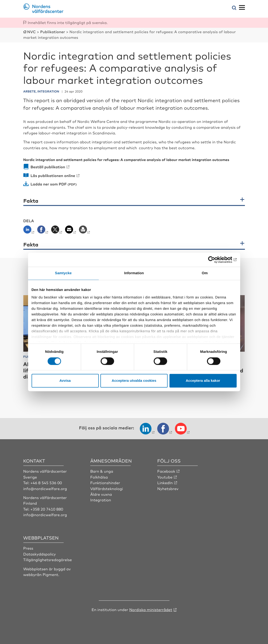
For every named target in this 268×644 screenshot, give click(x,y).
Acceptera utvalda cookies (134, 381)
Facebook (166, 471)
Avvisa (65, 381)
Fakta (31, 201)
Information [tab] (134, 273)
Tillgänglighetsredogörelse (48, 559)
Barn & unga (102, 471)
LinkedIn (165, 483)
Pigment (50, 574)
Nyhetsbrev (168, 488)
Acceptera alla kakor (203, 381)
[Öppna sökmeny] (234, 8)
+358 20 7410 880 (47, 509)
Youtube (165, 477)
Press (28, 548)
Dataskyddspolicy (40, 554)
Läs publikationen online (53, 175)
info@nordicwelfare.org (45, 488)
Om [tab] (205, 273)
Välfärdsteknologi (107, 488)
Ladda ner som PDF (49, 184)
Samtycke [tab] (63, 273)
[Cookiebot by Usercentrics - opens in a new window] (216, 260)
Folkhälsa (99, 477)
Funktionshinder (105, 483)
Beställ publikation (48, 167)
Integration (101, 500)
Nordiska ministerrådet (151, 609)
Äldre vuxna (101, 494)
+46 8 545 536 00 (46, 483)
